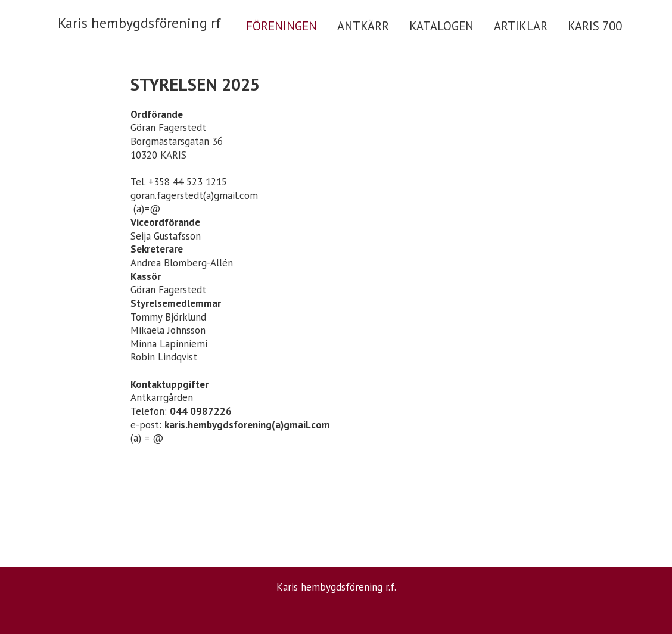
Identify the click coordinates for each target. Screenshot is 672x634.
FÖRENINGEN (281, 26)
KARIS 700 (595, 26)
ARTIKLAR (521, 26)
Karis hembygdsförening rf (139, 23)
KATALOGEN (441, 26)
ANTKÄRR (363, 26)
